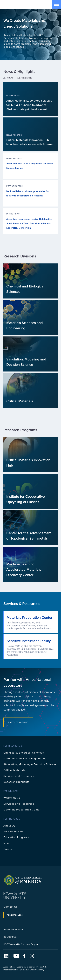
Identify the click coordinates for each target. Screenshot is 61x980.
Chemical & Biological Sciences (24, 752)
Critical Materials (14, 770)
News (7, 843)
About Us (9, 825)
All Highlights (24, 78)
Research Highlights (16, 782)
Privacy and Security (13, 929)
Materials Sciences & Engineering (25, 758)
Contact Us (10, 907)
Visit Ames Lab (13, 831)
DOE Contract (10, 937)
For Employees (15, 915)
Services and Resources (19, 776)
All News (8, 78)
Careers (8, 849)
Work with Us (12, 798)
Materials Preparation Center (22, 809)
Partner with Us (18, 722)
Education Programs (16, 837)
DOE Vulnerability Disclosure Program (21, 944)
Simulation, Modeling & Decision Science (30, 764)
